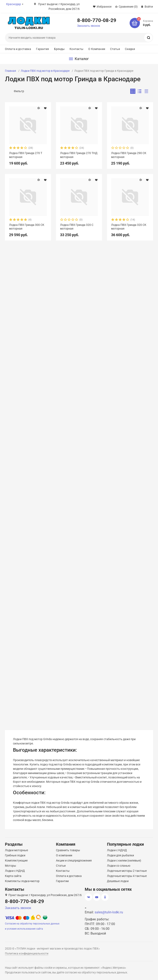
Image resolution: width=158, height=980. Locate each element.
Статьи (115, 49)
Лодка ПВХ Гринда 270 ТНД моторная (79, 155)
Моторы (10, 866)
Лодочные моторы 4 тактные (127, 876)
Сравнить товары (68, 850)
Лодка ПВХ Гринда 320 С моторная (77, 227)
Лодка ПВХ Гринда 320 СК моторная (129, 227)
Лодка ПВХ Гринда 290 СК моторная (129, 155)
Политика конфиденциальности (27, 953)
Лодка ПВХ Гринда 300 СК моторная (27, 227)
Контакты (76, 49)
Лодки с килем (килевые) (124, 860)
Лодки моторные (16, 850)
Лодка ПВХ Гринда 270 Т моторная (26, 155)
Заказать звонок (89, 26)
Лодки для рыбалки (120, 855)
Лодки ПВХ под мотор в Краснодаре (45, 71)
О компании (64, 855)
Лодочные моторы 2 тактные (127, 871)
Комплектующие (16, 860)
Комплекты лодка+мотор (22, 881)
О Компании (97, 49)
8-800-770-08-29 (97, 20)
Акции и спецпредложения (74, 860)
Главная (10, 71)
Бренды (59, 49)
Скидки (130, 49)
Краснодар (14, 4)
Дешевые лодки (118, 881)
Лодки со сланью (119, 866)
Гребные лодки (15, 855)
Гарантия (42, 49)
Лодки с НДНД (15, 871)
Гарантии (62, 881)
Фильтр (19, 91)
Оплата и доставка (18, 49)
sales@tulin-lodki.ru (109, 912)
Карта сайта (13, 876)
